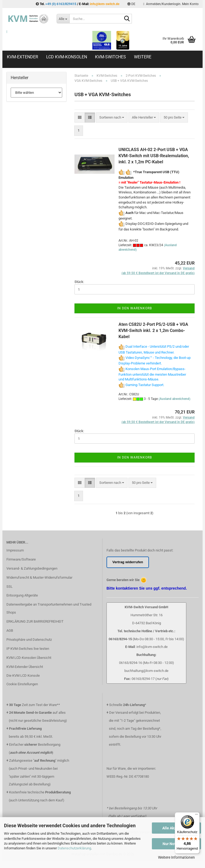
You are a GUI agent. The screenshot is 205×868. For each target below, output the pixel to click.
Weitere (143, 57)
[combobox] (112, 118)
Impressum (15, 550)
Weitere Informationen (176, 857)
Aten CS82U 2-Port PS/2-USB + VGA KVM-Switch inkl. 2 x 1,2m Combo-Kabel (153, 330)
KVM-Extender (23, 57)
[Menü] (196, 816)
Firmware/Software (21, 559)
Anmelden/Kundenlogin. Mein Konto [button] (171, 4)
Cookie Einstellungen (22, 684)
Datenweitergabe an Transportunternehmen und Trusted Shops (49, 608)
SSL (9, 587)
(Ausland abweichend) (174, 399)
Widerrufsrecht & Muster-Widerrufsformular (39, 577)
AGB (10, 630)
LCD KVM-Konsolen (67, 57)
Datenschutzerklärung (74, 848)
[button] (131, 4)
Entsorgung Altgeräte (22, 595)
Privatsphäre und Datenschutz (29, 640)
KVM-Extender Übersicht (25, 667)
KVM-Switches (111, 57)
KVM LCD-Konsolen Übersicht (29, 658)
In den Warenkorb (135, 308)
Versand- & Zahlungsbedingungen (32, 568)
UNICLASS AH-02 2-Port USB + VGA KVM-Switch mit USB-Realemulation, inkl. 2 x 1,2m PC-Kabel (154, 156)
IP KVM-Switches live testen (28, 649)
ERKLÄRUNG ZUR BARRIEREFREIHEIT (35, 621)
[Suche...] (63, 19)
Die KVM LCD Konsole (23, 676)
